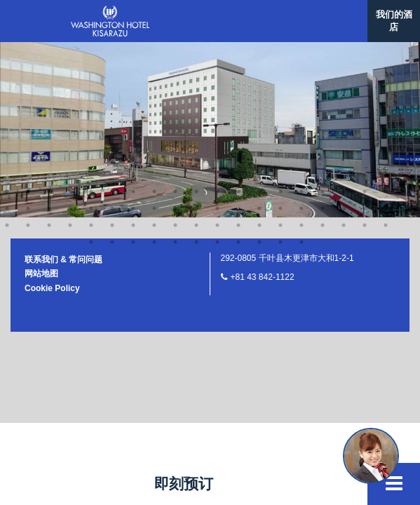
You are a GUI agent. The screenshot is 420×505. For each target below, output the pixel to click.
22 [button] (49, 34)
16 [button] (323, 17)
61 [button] (154, 67)
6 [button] (112, 17)
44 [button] (112, 50)
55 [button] (344, 50)
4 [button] (70, 17)
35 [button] (323, 34)
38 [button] (386, 34)
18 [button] (365, 17)
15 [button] (302, 17)
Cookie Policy (52, 114)
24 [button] (91, 34)
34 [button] (302, 34)
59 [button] (112, 67)
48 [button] (196, 50)
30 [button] (217, 34)
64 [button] (217, 67)
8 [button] (154, 17)
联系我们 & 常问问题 (63, 85)
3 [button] (49, 17)
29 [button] (196, 34)
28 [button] (175, 34)
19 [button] (386, 17)
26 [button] (133, 34)
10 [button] (196, 17)
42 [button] (70, 50)
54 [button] (323, 50)
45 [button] (133, 50)
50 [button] (238, 50)
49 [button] (217, 50)
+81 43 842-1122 (263, 102)
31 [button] (238, 34)
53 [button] (302, 50)
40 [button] (28, 50)
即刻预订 (184, 484)
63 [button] (196, 67)
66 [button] (259, 67)
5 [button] (91, 17)
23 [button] (70, 34)
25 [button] (112, 34)
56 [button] (365, 50)
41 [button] (49, 50)
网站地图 (41, 99)
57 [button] (386, 50)
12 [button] (238, 17)
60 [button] (133, 67)
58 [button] (91, 67)
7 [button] (133, 17)
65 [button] (238, 67)
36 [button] (344, 34)
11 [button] (217, 17)
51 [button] (259, 50)
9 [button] (175, 17)
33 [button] (280, 34)
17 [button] (344, 17)
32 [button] (259, 34)
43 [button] (91, 50)
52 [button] (280, 50)
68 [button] (302, 67)
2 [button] (28, 17)
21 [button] (28, 34)
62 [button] (175, 67)
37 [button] (365, 34)
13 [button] (259, 17)
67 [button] (280, 67)
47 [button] (175, 50)
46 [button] (154, 50)
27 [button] (154, 34)
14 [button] (280, 17)
